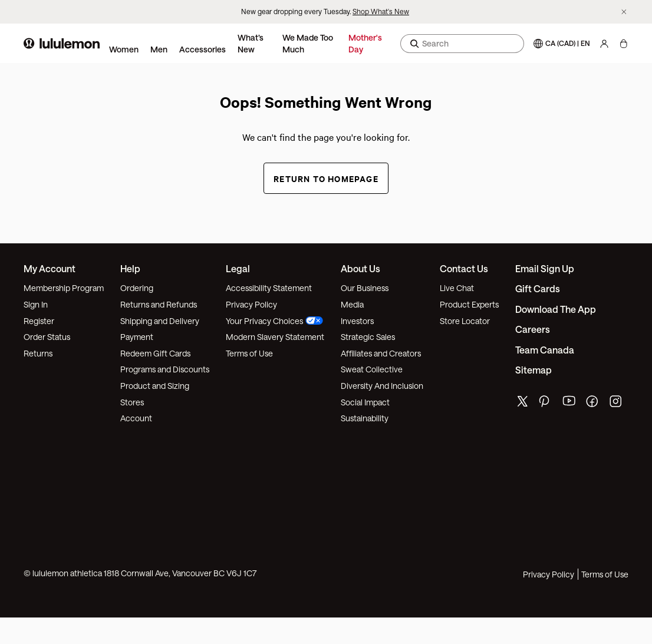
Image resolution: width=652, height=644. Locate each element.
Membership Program (64, 288)
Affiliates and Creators (381, 353)
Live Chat (457, 288)
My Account (50, 268)
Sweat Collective (372, 369)
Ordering (137, 288)
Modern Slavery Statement (275, 337)
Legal (238, 268)
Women (124, 49)
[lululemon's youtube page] (569, 404)
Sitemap (534, 370)
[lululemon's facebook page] (593, 404)
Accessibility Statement (269, 288)
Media (352, 304)
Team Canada (545, 350)
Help (130, 268)
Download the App (556, 309)
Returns (38, 353)
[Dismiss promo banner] (624, 12)
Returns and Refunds (159, 304)
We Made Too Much (308, 43)
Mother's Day (365, 43)
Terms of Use (249, 353)
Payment (137, 337)
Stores (132, 402)
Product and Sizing (155, 386)
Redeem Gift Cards (155, 353)
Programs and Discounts (165, 369)
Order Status (47, 337)
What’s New (251, 43)
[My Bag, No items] (623, 44)
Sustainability (365, 418)
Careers (533, 329)
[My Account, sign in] (604, 44)
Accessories (202, 49)
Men (159, 49)
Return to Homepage (326, 178)
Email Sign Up (545, 268)
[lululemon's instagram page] (617, 404)
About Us (360, 268)
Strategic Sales (368, 337)
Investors (357, 321)
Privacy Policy (251, 304)
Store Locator (465, 321)
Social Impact (365, 402)
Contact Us (464, 268)
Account (136, 418)
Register (39, 321)
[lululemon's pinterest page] (546, 404)
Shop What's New (381, 11)
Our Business (365, 288)
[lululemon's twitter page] (522, 403)
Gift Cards (538, 288)
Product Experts (469, 304)
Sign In (36, 304)
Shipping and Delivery (160, 321)
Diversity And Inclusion (382, 386)
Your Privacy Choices (274, 321)
